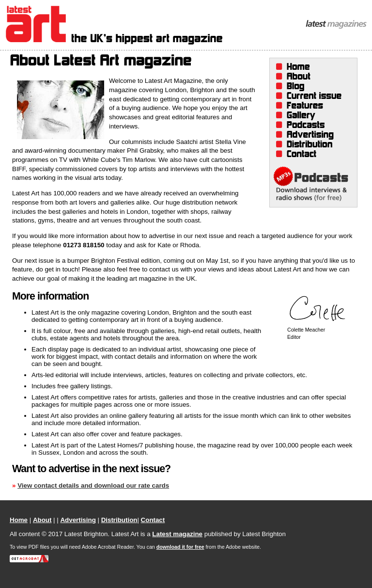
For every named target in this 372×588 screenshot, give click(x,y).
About (310, 77)
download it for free (180, 547)
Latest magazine (177, 534)
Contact (310, 154)
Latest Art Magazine (114, 25)
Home (310, 67)
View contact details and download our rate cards (93, 485)
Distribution (310, 144)
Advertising (310, 135)
